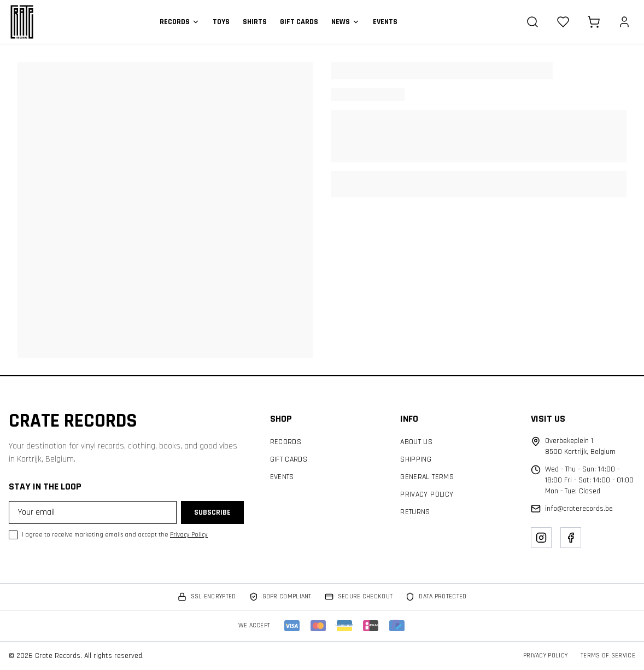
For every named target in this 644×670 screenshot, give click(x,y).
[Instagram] (541, 538)
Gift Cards (299, 22)
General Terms (427, 477)
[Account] (624, 22)
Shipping (416, 459)
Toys (221, 22)
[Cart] (594, 22)
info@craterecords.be (579, 509)
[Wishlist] (563, 22)
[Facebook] (571, 538)
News (346, 22)
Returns (415, 512)
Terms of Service (608, 656)
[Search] (532, 22)
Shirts (255, 22)
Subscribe (212, 512)
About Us (416, 442)
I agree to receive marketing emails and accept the (115, 535)
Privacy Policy (189, 535)
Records (180, 22)
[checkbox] (13, 535)
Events (385, 22)
